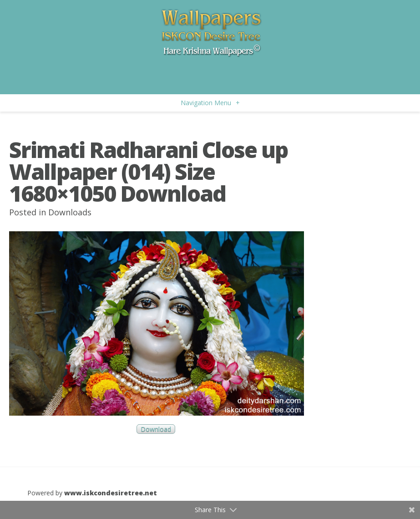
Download (156, 429)
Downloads (70, 212)
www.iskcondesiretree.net (111, 493)
